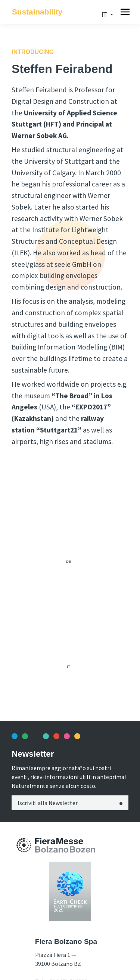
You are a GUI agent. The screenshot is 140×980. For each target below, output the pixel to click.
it (105, 15)
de (69, 562)
